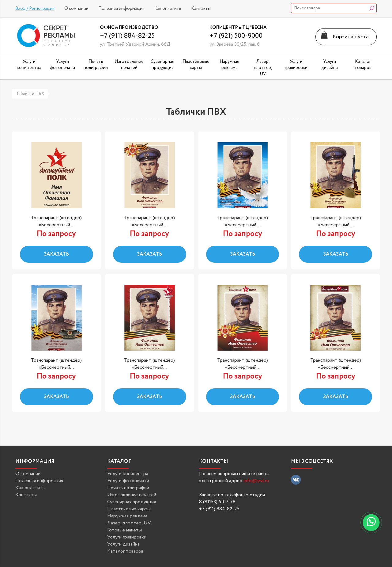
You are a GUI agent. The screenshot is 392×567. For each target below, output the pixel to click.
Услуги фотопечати (128, 481)
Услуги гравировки (127, 537)
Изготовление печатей (132, 495)
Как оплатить (168, 9)
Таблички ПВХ (30, 94)
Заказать (56, 254)
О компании (76, 9)
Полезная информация (121, 9)
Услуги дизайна (123, 544)
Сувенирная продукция (132, 502)
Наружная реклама (127, 516)
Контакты (201, 9)
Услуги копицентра (128, 474)
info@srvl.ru (256, 481)
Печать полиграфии (128, 488)
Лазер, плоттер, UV (129, 523)
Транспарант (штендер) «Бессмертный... (56, 221)
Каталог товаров (125, 551)
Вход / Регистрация (35, 9)
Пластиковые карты (129, 509)
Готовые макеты (124, 530)
